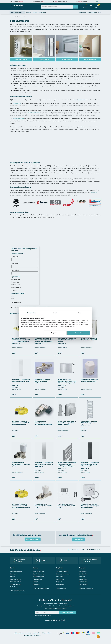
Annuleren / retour (15, 582)
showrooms (94, 193)
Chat (63, 560)
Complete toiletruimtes (63, 574)
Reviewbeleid (14, 587)
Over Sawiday (83, 574)
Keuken (15, 290)
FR (97, 2)
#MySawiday (60, 584)
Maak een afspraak (39, 571)
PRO (100, 12)
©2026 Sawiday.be (19, 633)
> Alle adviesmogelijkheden (41, 588)
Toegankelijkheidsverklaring (32, 635)
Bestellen (13, 574)
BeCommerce (83, 582)
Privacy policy (46, 633)
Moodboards (60, 577)
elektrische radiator (18, 119)
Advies (35, 12)
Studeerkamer (17, 287)
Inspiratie (29, 12)
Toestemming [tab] (31, 313)
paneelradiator (17, 103)
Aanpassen (55, 333)
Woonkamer (16, 285)
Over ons (82, 568)
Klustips (35, 582)
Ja (14, 296)
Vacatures (82, 577)
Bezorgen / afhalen (16, 579)
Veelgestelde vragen (19, 560)
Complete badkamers (62, 571)
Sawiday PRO (83, 579)
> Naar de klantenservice (17, 591)
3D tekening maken (39, 577)
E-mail (40, 560)
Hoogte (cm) (15, 270)
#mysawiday (42, 12)
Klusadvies (36, 584)
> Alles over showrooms (86, 588)
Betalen (12, 577)
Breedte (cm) (15, 263)
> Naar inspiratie (61, 588)
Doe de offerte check (39, 574)
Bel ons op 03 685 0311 (90, 560)
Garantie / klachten (16, 584)
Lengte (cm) (15, 257)
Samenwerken (83, 584)
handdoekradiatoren (34, 113)
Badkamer (16, 282)
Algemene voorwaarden (33, 633)
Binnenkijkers (60, 579)
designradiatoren (80, 100)
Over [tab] (80, 313)
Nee (14, 299)
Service (13, 568)
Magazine (59, 582)
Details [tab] (56, 313)
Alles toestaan (79, 333)
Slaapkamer (16, 280)
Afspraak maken (92, 12)
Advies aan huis (38, 579)
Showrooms (83, 12)
